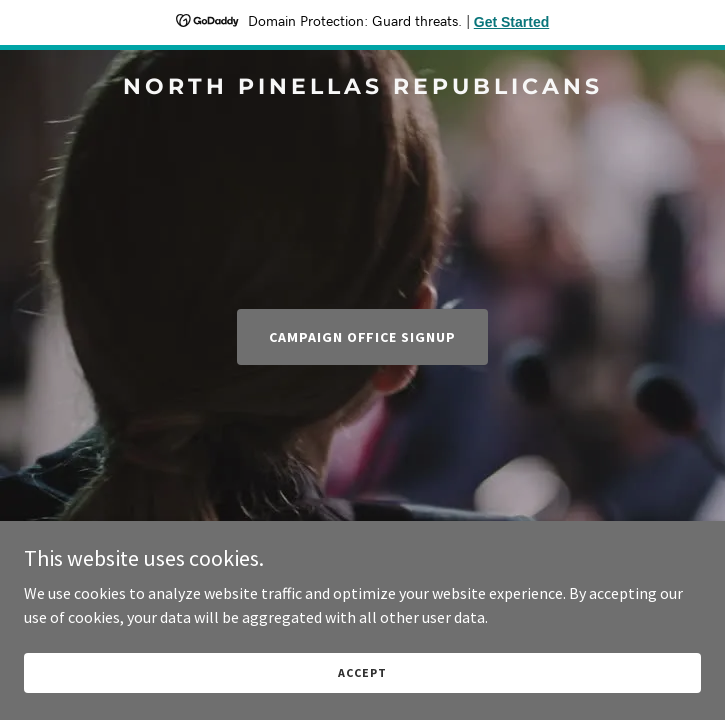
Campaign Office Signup (363, 337)
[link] (362, 88)
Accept (362, 672)
